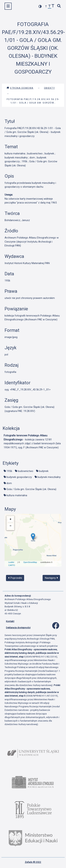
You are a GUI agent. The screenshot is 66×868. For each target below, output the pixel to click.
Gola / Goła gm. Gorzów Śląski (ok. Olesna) (31, 489)
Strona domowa (20, 88)
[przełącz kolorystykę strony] (40, 6)
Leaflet (11, 562)
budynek (44, 471)
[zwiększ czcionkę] (53, 6)
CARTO (12, 565)
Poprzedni (15, 578)
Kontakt (10, 621)
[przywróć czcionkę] (50, 7)
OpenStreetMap (30, 562)
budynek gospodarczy (19, 477)
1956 (9, 471)
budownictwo (26, 471)
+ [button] (10, 519)
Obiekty (49, 88)
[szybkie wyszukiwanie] (59, 6)
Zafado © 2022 (33, 862)
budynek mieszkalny (49, 477)
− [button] (10, 526)
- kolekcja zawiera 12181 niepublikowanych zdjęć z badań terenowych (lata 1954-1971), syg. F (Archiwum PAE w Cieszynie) (32, 441)
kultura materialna (17, 495)
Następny (51, 578)
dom (9, 483)
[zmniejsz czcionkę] (46, 7)
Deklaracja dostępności (18, 628)
